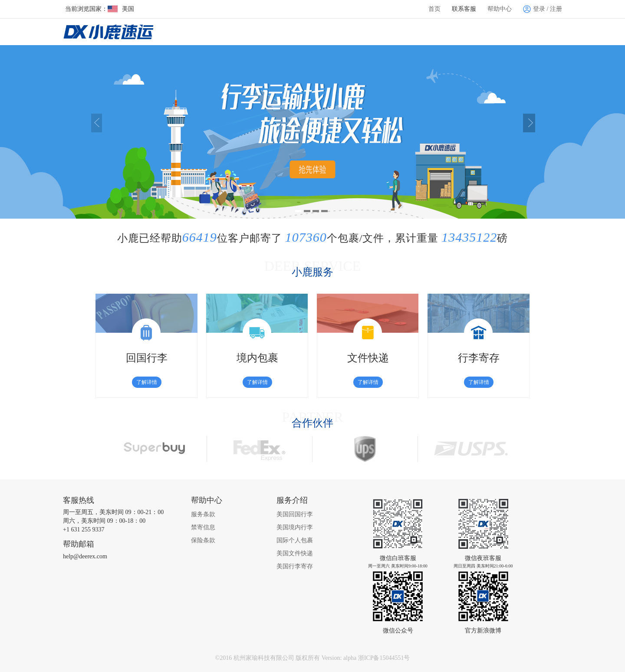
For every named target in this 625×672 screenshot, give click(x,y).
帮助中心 (500, 9)
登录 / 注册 (543, 9)
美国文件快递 (295, 553)
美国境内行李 (295, 527)
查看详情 (301, 170)
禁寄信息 (203, 527)
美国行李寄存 (295, 566)
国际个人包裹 (295, 540)
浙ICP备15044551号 (384, 658)
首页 (434, 9)
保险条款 (203, 540)
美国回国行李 (295, 514)
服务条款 (203, 514)
